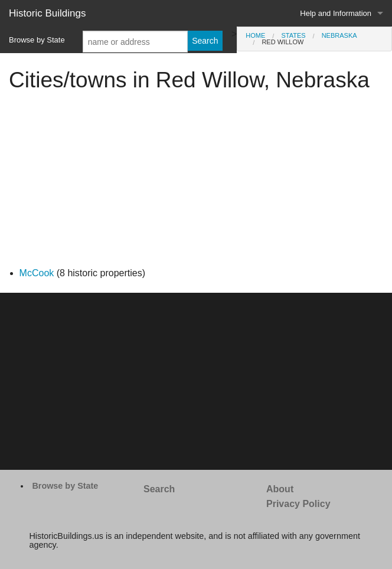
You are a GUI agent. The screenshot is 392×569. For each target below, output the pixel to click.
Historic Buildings (47, 13)
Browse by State (37, 40)
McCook (37, 273)
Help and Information (336, 13)
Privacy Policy (298, 504)
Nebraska (339, 35)
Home (255, 35)
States (293, 35)
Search (159, 489)
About (280, 489)
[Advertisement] (196, 183)
